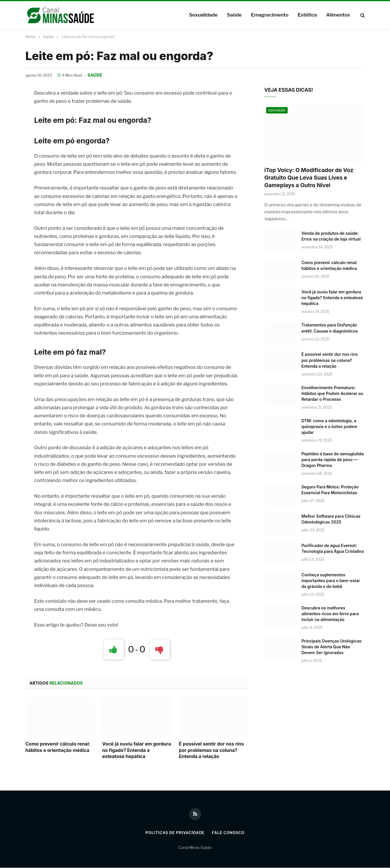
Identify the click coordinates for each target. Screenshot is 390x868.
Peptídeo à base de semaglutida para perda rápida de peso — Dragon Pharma (333, 460)
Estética (307, 15)
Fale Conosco (228, 833)
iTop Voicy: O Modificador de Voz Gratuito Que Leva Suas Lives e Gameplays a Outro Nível (309, 178)
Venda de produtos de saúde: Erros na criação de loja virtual (331, 236)
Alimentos (338, 15)
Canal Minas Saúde (195, 847)
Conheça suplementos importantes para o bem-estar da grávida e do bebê (331, 581)
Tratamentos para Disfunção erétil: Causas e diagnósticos (330, 328)
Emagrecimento (270, 15)
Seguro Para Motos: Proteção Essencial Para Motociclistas (330, 490)
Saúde (234, 15)
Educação (277, 111)
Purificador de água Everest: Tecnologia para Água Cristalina (333, 548)
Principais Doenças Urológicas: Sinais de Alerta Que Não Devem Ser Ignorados (332, 647)
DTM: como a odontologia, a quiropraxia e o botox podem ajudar (330, 426)
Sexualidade (203, 15)
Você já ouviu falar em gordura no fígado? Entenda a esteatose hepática (136, 750)
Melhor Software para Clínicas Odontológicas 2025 (331, 519)
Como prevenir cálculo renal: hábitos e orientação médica (58, 747)
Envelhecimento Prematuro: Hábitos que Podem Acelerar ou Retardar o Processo (332, 393)
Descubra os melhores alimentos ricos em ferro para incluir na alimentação (330, 614)
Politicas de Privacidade (175, 833)
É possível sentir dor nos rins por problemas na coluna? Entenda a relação (211, 750)
